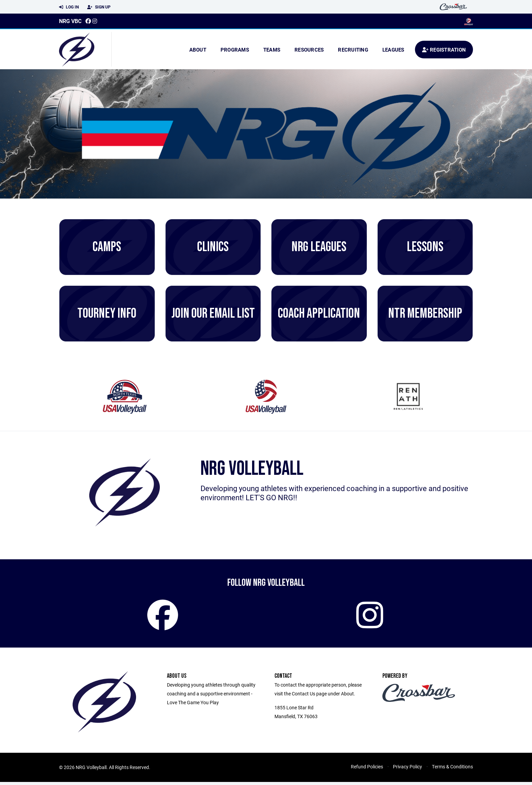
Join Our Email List (213, 314)
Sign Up (99, 7)
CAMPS (107, 247)
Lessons (425, 247)
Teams (272, 50)
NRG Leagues (319, 247)
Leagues (393, 50)
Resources (309, 50)
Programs (235, 50)
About (198, 50)
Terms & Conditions (452, 770)
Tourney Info (107, 314)
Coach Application (319, 314)
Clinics (213, 247)
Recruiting (353, 50)
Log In (69, 7)
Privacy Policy (407, 770)
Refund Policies (367, 770)
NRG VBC (70, 21)
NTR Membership (425, 314)
